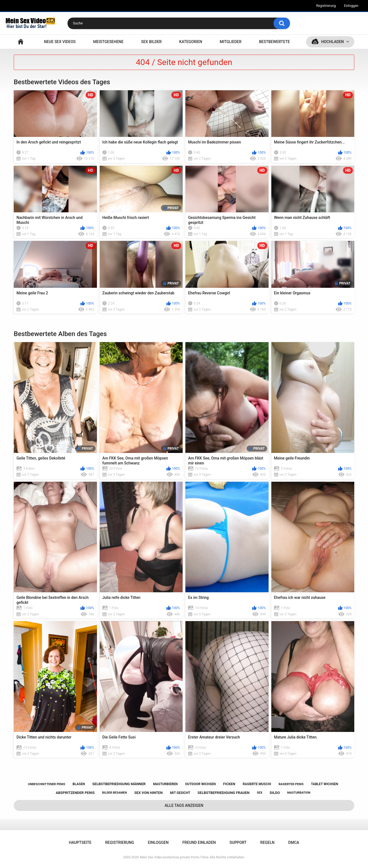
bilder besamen (115, 793)
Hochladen (332, 42)
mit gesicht (180, 793)
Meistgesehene (108, 42)
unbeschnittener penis (47, 784)
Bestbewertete (274, 42)
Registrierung (326, 6)
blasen (79, 784)
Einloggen (351, 6)
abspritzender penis (75, 793)
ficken (229, 784)
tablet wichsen (324, 784)
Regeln (267, 842)
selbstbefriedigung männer (119, 784)
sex (260, 793)
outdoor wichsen (200, 784)
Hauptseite (21, 42)
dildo (275, 793)
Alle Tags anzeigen (184, 805)
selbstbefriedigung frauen (223, 793)
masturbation (299, 793)
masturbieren (165, 784)
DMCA (294, 842)
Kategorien (191, 42)
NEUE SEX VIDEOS (60, 42)
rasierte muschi (257, 784)
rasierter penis (291, 784)
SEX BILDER (151, 42)
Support (238, 842)
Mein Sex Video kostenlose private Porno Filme (174, 857)
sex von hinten (148, 793)
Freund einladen (199, 842)
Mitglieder (231, 42)
